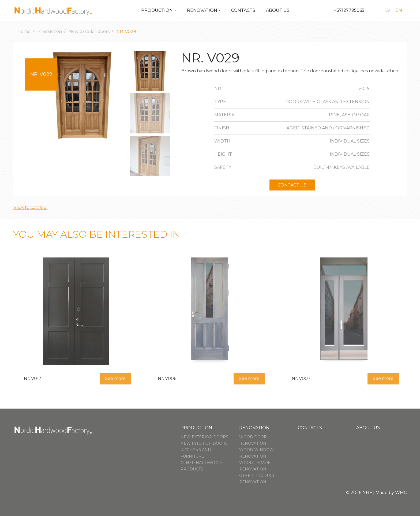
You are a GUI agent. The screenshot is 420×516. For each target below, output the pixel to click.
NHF (367, 493)
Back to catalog (30, 207)
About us (278, 10)
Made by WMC (391, 493)
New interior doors (204, 443)
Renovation (202, 10)
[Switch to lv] (388, 10)
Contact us (292, 185)
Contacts (243, 10)
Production (157, 10)
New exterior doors (89, 31)
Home (24, 31)
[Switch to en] (399, 10)
